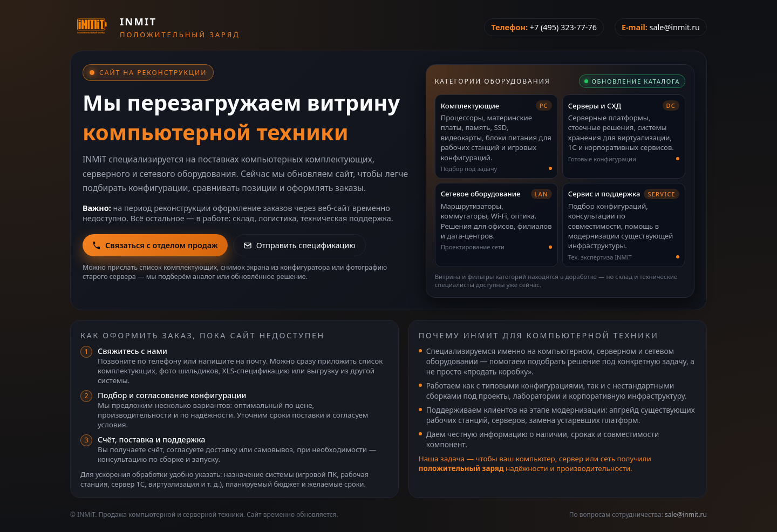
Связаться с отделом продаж (155, 245)
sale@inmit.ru (675, 27)
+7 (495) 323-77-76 (563, 27)
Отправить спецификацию (299, 245)
